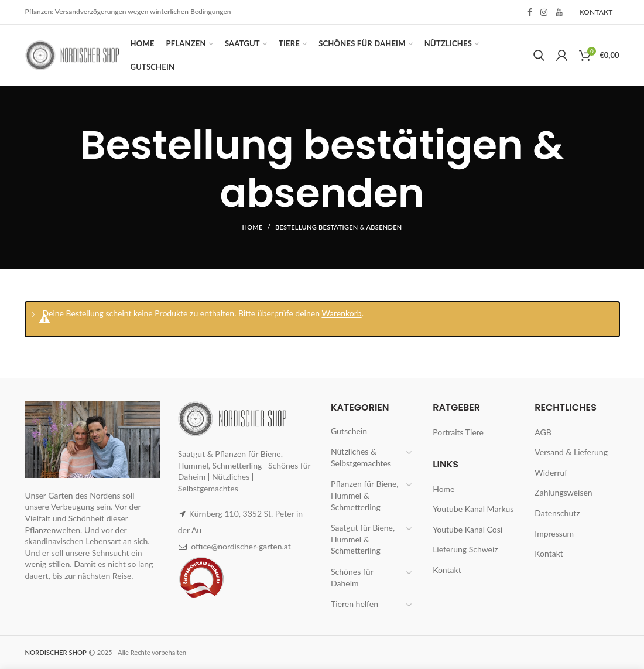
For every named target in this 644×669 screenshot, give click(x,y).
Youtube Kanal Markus (473, 509)
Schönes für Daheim (352, 577)
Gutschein (349, 431)
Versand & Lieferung (571, 452)
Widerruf (551, 472)
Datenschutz (557, 513)
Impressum (554, 533)
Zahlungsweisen (563, 492)
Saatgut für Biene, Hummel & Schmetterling (363, 539)
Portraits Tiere (458, 432)
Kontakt (447, 570)
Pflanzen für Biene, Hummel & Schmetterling (365, 495)
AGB (543, 432)
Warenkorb (341, 313)
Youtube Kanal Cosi (467, 529)
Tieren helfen (354, 604)
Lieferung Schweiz (465, 549)
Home (252, 227)
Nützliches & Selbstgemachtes (361, 457)
